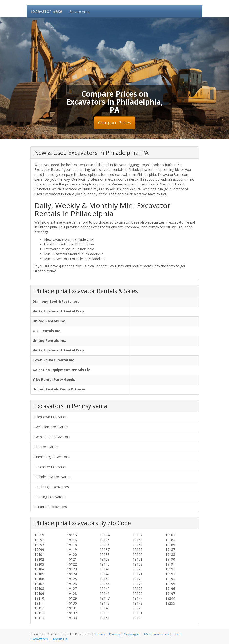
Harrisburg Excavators (52, 457)
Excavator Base (47, 11)
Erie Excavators (46, 447)
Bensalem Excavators (51, 427)
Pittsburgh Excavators (52, 487)
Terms (100, 634)
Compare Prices (115, 123)
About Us (60, 639)
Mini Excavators (156, 634)
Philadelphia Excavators (53, 477)
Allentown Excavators (51, 417)
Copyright (131, 634)
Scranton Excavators (51, 507)
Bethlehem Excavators (52, 437)
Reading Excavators (50, 497)
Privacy (114, 634)
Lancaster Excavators (51, 467)
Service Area (80, 12)
